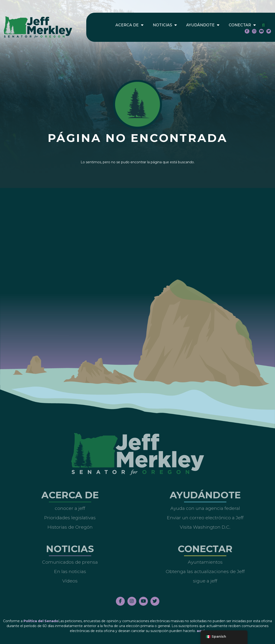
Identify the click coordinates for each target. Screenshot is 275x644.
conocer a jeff (70, 508)
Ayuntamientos (205, 562)
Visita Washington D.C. (205, 527)
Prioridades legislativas (70, 518)
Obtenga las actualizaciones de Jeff (205, 571)
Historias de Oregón (70, 527)
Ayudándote (203, 25)
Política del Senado (41, 621)
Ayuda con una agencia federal (205, 508)
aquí (201, 631)
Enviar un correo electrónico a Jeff (205, 518)
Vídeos (70, 581)
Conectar (242, 25)
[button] (263, 25)
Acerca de (129, 25)
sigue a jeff (205, 581)
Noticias (165, 25)
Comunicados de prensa (70, 562)
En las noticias (70, 571)
